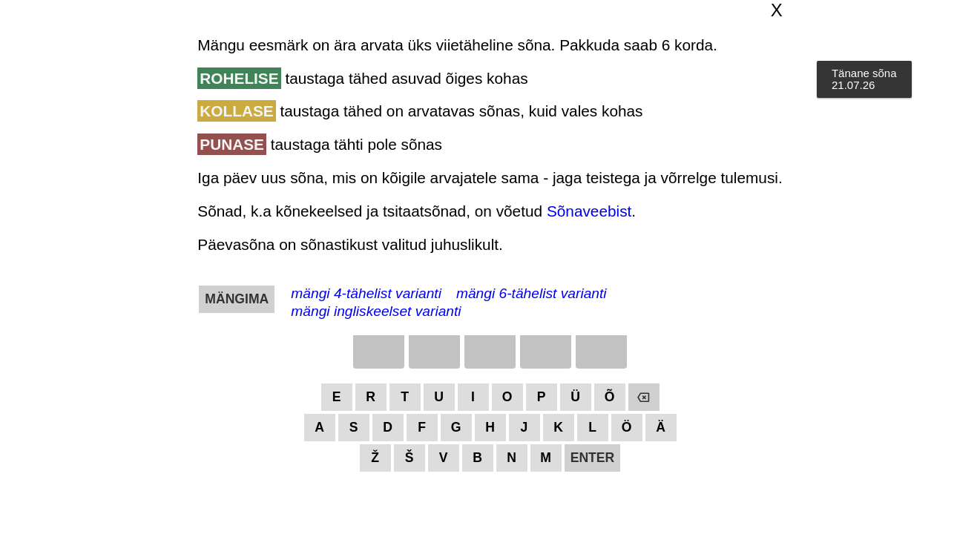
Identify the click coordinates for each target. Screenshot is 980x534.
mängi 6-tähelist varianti (532, 293)
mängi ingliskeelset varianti (376, 311)
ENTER (593, 458)
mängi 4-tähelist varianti (366, 293)
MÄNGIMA (237, 299)
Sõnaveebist (589, 211)
